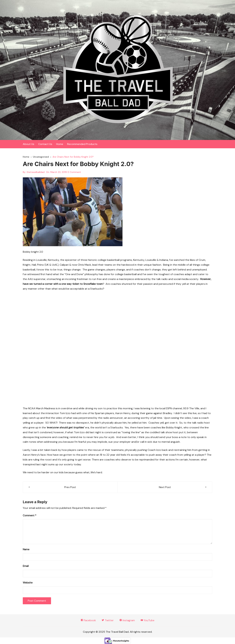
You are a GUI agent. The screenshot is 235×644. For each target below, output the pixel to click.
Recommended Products (82, 144)
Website (28, 583)
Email (26, 566)
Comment (29, 515)
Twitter (108, 620)
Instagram (127, 620)
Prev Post (70, 487)
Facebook (88, 620)
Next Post (165, 487)
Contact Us (45, 144)
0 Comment (74, 172)
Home (60, 144)
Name (26, 549)
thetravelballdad (36, 172)
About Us (29, 144)
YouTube (147, 620)
